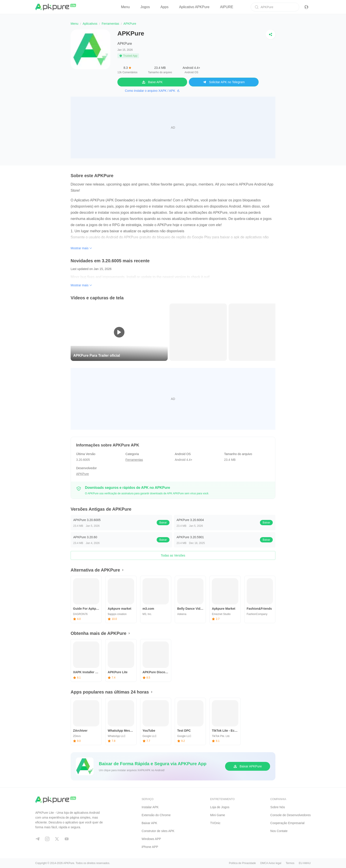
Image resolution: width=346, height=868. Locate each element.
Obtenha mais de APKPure (99, 633)
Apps (164, 7)
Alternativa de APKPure (95, 570)
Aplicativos (90, 24)
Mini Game (218, 815)
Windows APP (151, 839)
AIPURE (227, 7)
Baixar (163, 523)
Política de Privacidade (242, 863)
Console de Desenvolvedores (291, 815)
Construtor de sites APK (158, 831)
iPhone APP (150, 847)
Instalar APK (150, 807)
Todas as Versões (173, 555)
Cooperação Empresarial (287, 823)
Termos (290, 863)
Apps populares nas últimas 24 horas (110, 692)
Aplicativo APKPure (194, 7)
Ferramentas (110, 24)
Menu (125, 7)
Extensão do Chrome (156, 815)
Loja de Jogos (220, 807)
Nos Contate (279, 831)
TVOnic (215, 823)
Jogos (145, 7)
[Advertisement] (173, 127)
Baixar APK (149, 823)
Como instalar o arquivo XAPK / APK (152, 91)
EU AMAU (305, 863)
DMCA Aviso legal (271, 863)
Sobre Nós (278, 807)
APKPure (125, 44)
